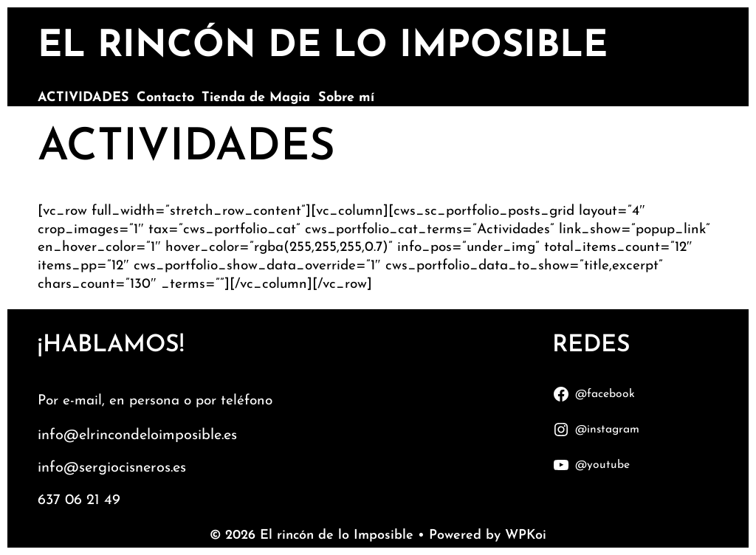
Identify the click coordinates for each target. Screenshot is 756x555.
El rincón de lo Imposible (323, 47)
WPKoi (526, 535)
